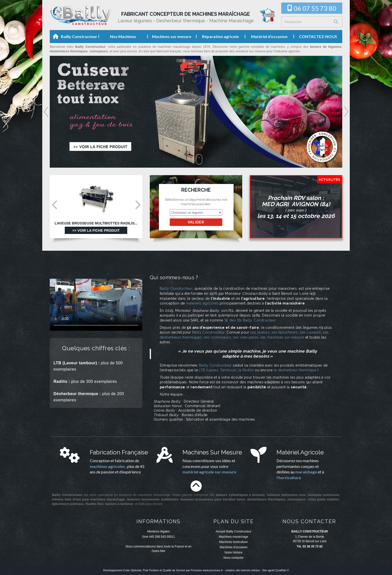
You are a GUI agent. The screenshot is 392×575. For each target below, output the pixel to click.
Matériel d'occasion (269, 36)
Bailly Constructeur (79, 36)
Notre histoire (233, 552)
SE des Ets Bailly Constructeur (250, 320)
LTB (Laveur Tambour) (217, 370)
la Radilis (246, 370)
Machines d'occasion (233, 547)
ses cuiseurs (310, 332)
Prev (46, 112)
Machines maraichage (233, 537)
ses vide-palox (246, 337)
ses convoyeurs (217, 337)
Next (346, 112)
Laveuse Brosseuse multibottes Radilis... (96, 223)
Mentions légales (158, 531)
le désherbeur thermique (295, 370)
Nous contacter (234, 558)
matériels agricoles (202, 303)
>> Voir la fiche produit (96, 230)
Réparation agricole (220, 36)
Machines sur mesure (172, 36)
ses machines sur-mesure (282, 337)
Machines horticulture (233, 542)
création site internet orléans (242, 570)
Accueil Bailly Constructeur (234, 531)
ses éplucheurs (285, 332)
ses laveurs (260, 332)
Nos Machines (123, 36)
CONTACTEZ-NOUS (318, 36)
